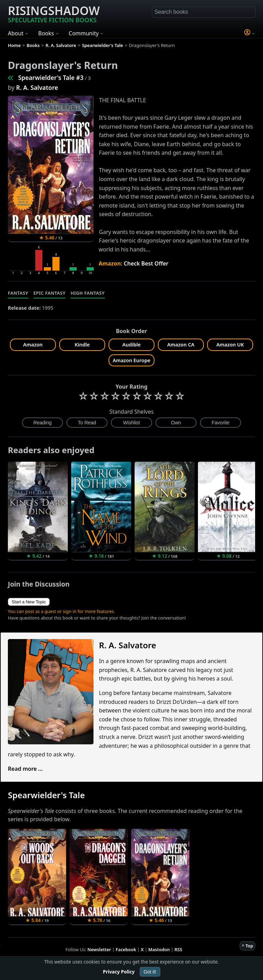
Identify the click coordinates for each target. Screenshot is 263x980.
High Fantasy (87, 293)
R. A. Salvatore (37, 87)
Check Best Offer (146, 263)
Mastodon (159, 949)
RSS (178, 949)
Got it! (150, 972)
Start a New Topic (29, 602)
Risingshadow (54, 13)
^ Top (247, 946)
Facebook (126, 949)
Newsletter (99, 949)
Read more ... (25, 769)
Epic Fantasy (50, 293)
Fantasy (18, 293)
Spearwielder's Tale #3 (51, 78)
